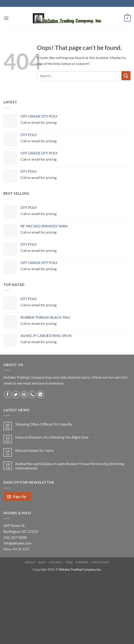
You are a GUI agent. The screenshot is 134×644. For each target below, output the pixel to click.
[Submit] (126, 76)
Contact (56, 562)
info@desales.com (17, 543)
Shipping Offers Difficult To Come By (44, 424)
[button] (6, 18)
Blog (42, 562)
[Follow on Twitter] (16, 395)
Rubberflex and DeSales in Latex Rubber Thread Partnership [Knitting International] (70, 466)
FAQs (69, 562)
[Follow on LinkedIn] (40, 395)
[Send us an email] (24, 395)
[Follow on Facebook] (8, 395)
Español (82, 562)
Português (100, 562)
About (30, 562)
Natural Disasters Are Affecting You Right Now (52, 437)
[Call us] (32, 395)
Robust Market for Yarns (35, 450)
